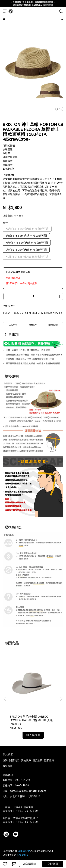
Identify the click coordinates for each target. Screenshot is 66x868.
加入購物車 (30, 864)
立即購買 (53, 864)
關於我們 (14, 761)
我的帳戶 (26, 761)
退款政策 (37, 761)
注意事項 (13, 325)
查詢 (5, 761)
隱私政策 (49, 761)
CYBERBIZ (23, 855)
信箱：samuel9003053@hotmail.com (24, 791)
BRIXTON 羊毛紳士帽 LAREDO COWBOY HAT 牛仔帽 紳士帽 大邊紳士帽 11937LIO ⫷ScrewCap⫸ (33, 719)
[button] (61, 699)
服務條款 (8, 766)
